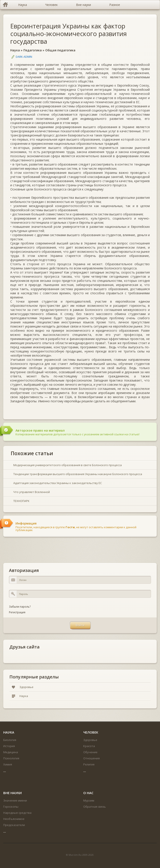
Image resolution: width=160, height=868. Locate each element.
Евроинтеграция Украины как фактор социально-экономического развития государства (69, 34)
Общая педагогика (60, 50)
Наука (15, 50)
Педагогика (33, 50)
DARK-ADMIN (24, 57)
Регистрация (17, 612)
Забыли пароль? (20, 607)
